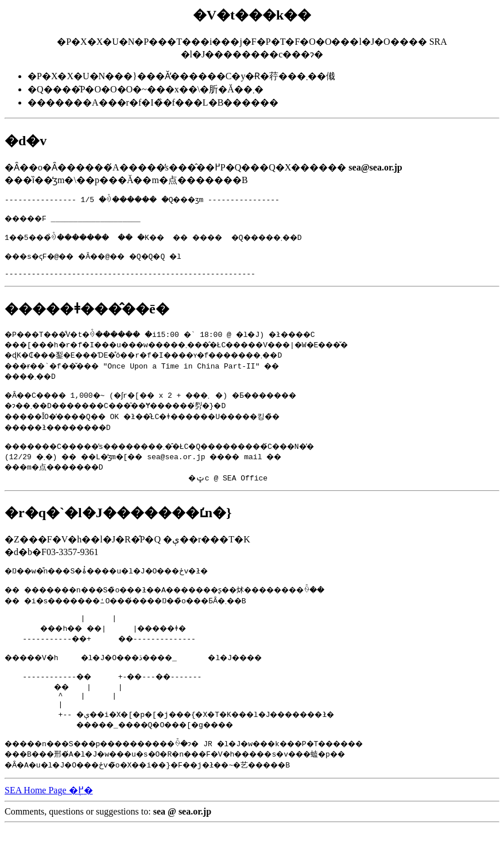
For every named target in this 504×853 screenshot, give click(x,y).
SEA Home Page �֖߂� (49, 816)
